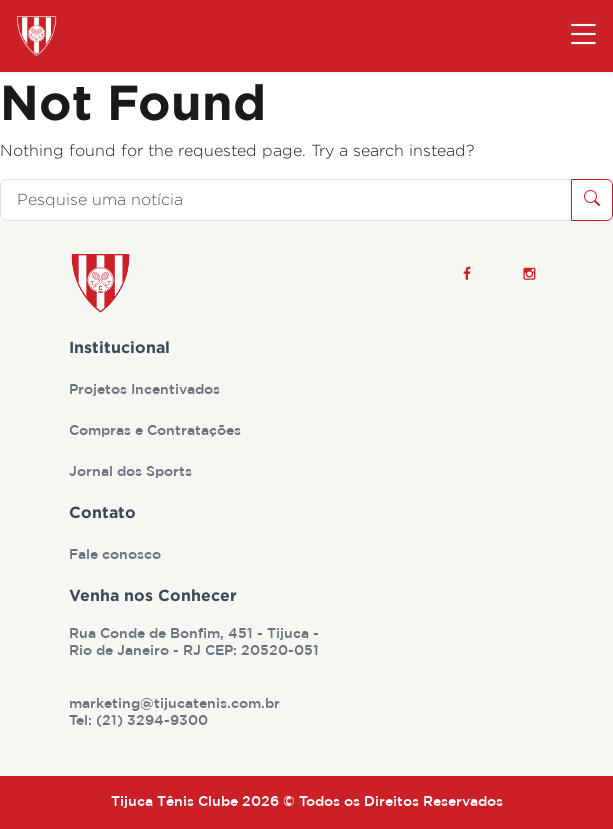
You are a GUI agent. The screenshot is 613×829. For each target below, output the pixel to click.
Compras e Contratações (157, 431)
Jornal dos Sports (132, 472)
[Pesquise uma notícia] (286, 200)
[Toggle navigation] (583, 36)
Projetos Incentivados (146, 390)
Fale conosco (117, 555)
